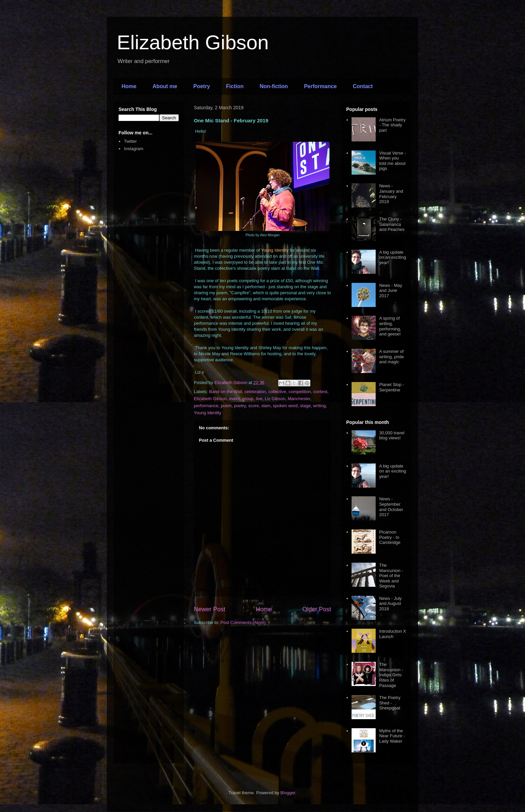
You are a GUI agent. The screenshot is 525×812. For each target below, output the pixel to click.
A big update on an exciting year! (392, 257)
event (235, 399)
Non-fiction (274, 86)
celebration (255, 392)
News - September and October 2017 (391, 507)
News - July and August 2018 (390, 604)
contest (320, 392)
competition (300, 392)
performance (206, 406)
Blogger (288, 793)
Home (129, 86)
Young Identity (208, 413)
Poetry (202, 86)
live (259, 399)
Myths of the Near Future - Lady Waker (392, 736)
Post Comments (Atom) (243, 622)
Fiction (235, 86)
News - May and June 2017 (391, 291)
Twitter (130, 141)
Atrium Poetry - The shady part (392, 125)
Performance (320, 86)
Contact (363, 86)
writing (319, 406)
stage (305, 406)
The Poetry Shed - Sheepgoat (390, 703)
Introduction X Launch (392, 634)
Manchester (299, 399)
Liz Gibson (275, 399)
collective (277, 392)
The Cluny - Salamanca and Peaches (392, 224)
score (253, 406)
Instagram (134, 149)
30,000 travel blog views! (392, 435)
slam (266, 406)
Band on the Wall (226, 392)
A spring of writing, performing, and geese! (390, 326)
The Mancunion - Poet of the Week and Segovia (391, 576)
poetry (240, 406)
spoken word (285, 406)
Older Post (317, 609)
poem (226, 406)
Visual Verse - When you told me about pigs (392, 161)
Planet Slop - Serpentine (391, 387)
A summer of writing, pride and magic (391, 357)
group (248, 399)
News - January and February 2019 (391, 194)
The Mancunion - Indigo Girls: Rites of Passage (391, 675)
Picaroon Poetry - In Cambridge (390, 537)
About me (165, 86)
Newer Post (210, 609)
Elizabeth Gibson (193, 42)
